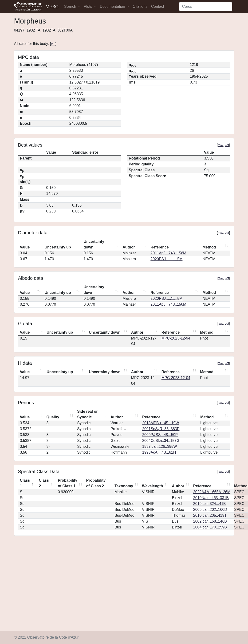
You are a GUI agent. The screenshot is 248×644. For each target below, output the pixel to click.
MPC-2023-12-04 (176, 378)
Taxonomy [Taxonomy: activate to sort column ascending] (124, 486)
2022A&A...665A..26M (212, 492)
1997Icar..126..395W (160, 446)
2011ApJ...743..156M (168, 253)
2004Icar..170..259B (210, 527)
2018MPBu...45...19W (161, 423)
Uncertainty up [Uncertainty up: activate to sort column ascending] (58, 247)
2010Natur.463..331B (211, 498)
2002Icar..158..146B (210, 521)
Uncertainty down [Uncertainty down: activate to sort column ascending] (94, 244)
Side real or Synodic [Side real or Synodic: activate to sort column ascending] (87, 414)
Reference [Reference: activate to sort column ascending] (159, 247)
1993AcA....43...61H (159, 452)
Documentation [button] (113, 6)
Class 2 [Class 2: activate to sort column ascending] (44, 483)
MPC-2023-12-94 (176, 338)
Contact (158, 6)
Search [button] (71, 6)
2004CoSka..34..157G (161, 441)
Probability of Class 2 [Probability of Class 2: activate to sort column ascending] (96, 483)
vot (53, 44)
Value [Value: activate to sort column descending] (25, 247)
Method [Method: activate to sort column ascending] (209, 247)
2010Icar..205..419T (210, 515)
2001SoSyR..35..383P (161, 429)
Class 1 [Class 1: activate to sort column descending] (25, 483)
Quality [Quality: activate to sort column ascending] (53, 417)
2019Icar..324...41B (210, 504)
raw (220, 145)
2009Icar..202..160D (210, 510)
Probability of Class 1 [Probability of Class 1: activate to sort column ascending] (68, 483)
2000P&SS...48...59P (160, 435)
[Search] (206, 7)
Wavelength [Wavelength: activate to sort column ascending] (152, 486)
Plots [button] (88, 6)
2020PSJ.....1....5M (166, 259)
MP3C (52, 7)
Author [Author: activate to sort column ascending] (129, 247)
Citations (140, 6)
